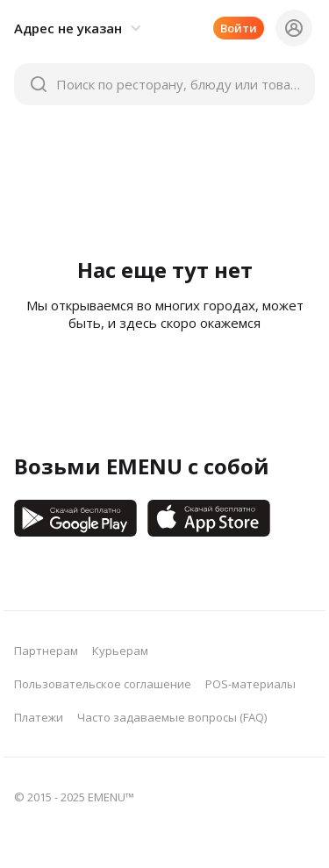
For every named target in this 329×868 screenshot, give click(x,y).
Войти (239, 28)
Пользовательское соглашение (103, 684)
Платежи (39, 717)
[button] (80, 28)
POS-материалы (250, 684)
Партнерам (46, 651)
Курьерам (120, 651)
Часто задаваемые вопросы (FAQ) (172, 717)
